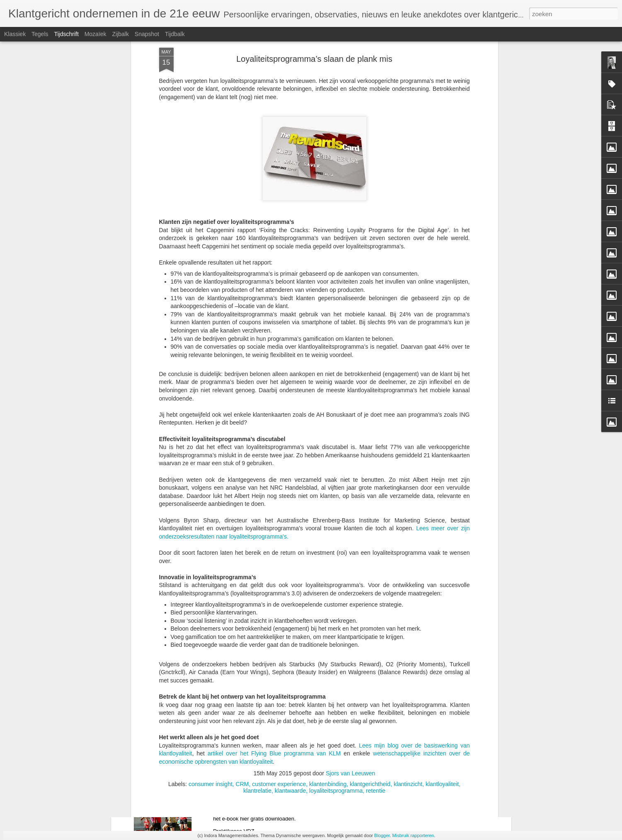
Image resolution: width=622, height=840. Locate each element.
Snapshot (147, 34)
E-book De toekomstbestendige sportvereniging (297, 773)
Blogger (382, 835)
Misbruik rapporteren (413, 835)
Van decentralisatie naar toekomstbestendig (292, 679)
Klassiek (15, 34)
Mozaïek (96, 34)
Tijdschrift (66, 34)
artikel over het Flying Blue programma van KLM (274, 641)
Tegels (40, 34)
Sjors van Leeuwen (350, 660)
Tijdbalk (175, 34)
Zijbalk (120, 34)
